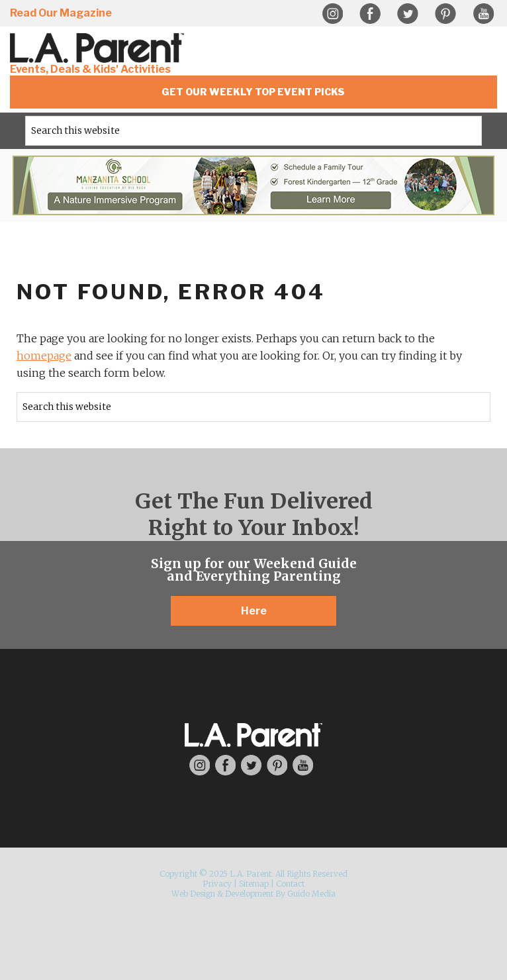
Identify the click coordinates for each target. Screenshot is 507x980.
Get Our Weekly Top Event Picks (253, 92)
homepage (44, 356)
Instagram (332, 14)
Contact (290, 884)
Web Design (193, 894)
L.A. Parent (99, 48)
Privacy (217, 884)
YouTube (483, 14)
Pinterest (445, 14)
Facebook (370, 14)
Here (254, 611)
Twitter (408, 14)
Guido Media (311, 894)
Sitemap (254, 884)
